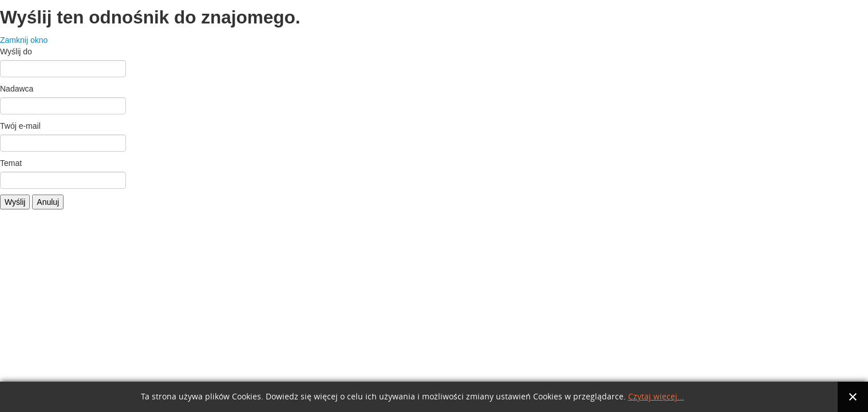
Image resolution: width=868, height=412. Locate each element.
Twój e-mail (20, 126)
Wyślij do (16, 51)
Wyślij (15, 202)
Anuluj (48, 202)
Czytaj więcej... (656, 397)
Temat (11, 163)
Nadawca (17, 89)
